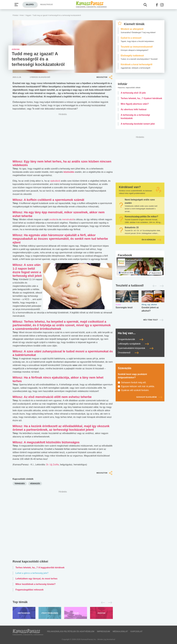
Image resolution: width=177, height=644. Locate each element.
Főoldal (15, 15)
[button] (157, 5)
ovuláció (53, 219)
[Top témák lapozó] (63, 603)
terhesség (20, 484)
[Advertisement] (63, 526)
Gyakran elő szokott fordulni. (135, 390)
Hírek (22, 15)
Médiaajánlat (120, 631)
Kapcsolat (136, 631)
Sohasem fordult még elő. (134, 382)
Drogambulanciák (131, 339)
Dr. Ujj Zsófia (53, 465)
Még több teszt (151, 320)
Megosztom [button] (105, 77)
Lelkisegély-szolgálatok (133, 344)
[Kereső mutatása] (145, 5)
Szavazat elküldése (149, 397)
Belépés (30, 5)
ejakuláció (55, 181)
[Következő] (109, 603)
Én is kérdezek (151, 240)
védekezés (35, 484)
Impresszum (104, 631)
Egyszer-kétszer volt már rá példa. (138, 386)
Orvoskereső (128, 353)
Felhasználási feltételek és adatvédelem (71, 631)
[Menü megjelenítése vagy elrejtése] (16, 5)
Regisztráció (47, 5)
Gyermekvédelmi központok (136, 348)
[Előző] (102, 603)
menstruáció (68, 219)
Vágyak (28, 15)
